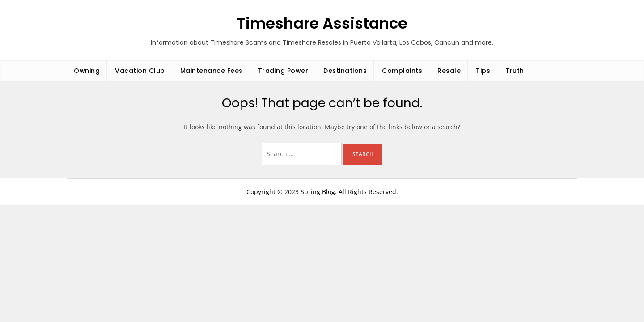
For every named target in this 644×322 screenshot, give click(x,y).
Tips (483, 71)
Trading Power (283, 71)
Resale (449, 71)
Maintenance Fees (212, 71)
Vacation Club (140, 71)
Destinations (345, 71)
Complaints (402, 71)
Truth (515, 71)
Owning (87, 71)
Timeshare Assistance (322, 23)
